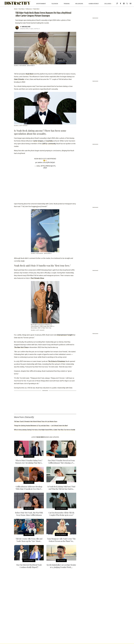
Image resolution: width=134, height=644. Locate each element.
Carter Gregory (38, 141)
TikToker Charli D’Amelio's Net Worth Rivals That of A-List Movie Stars (36, 421)
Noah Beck (36, 9)
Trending (67, 4)
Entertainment (41, 4)
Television (55, 4)
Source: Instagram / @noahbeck (24, 66)
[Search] (117, 3)
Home (16, 9)
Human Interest (94, 4)
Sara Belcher (26, 27)
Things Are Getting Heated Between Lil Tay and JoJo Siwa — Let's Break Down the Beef (41, 426)
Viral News (22, 9)
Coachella (49, 141)
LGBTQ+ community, (49, 144)
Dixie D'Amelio (19, 79)
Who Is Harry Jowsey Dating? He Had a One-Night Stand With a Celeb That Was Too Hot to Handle (45, 430)
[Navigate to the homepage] (18, 3)
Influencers (79, 4)
